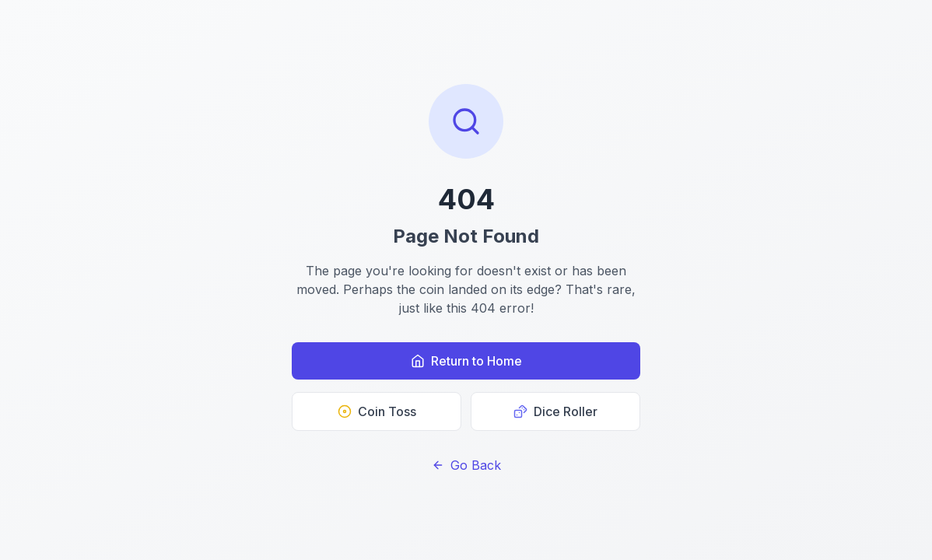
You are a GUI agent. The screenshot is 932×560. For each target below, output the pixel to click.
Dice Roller (555, 411)
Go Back (466, 465)
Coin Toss (377, 411)
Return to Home (466, 361)
